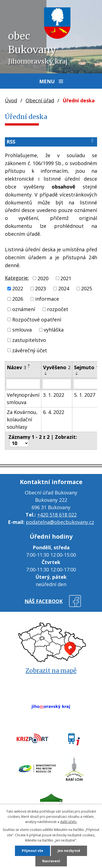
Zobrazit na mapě (51, 671)
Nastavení (51, 861)
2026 (18, 299)
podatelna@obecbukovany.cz (60, 522)
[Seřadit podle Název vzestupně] (29, 365)
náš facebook (44, 601)
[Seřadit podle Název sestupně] (29, 367)
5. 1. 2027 (85, 395)
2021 (66, 278)
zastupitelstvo (29, 340)
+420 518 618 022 (57, 515)
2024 (64, 288)
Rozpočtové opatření (37, 319)
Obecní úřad (40, 100)
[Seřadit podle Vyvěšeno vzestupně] (46, 372)
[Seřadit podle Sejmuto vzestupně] (77, 372)
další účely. (69, 822)
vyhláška (54, 330)
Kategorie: (17, 278)
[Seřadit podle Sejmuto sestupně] (77, 374)
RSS (51, 141)
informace (47, 299)
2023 (41, 288)
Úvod (11, 100)
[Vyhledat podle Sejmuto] (86, 384)
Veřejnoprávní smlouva (23, 399)
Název (16, 367)
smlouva (22, 330)
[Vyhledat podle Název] (23, 384)
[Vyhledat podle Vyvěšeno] (57, 384)
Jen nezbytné (69, 851)
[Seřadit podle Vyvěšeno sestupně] (46, 374)
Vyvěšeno (57, 367)
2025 (86, 288)
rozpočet (58, 309)
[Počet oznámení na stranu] (19, 443)
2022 (18, 288)
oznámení (24, 309)
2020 (43, 278)
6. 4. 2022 (54, 412)
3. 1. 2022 (54, 395)
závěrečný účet (30, 350)
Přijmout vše (33, 851)
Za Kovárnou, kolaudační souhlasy (22, 419)
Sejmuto (86, 367)
